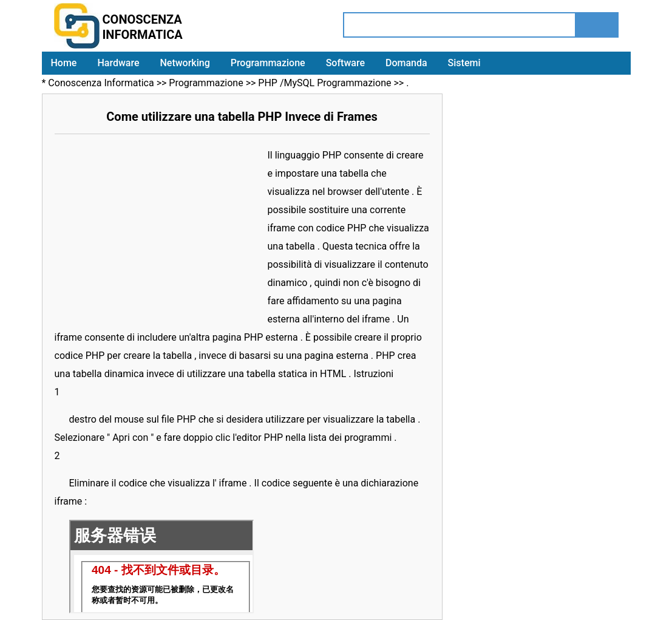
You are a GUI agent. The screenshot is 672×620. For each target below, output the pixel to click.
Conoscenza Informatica (101, 83)
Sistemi (464, 63)
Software (345, 63)
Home (64, 63)
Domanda (406, 63)
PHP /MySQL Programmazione (324, 83)
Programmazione (268, 63)
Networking (185, 63)
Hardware (118, 63)
